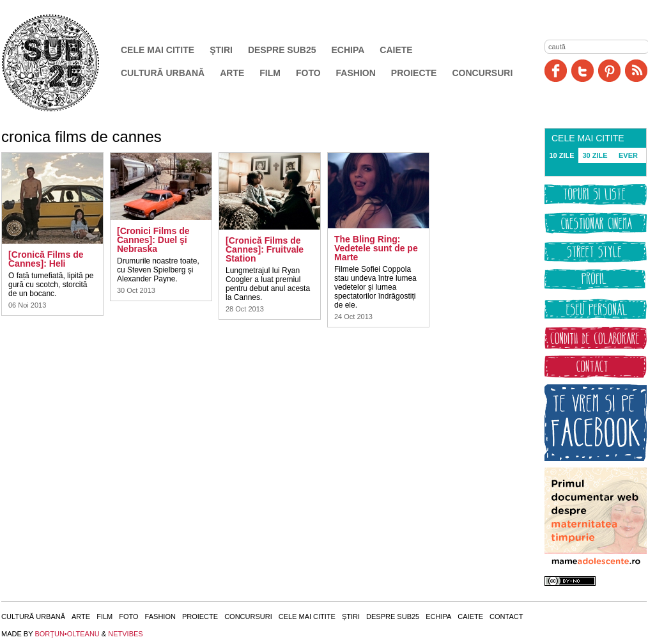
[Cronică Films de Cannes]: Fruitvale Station (265, 249)
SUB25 (65, 63)
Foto (308, 73)
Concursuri (482, 73)
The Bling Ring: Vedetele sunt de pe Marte (376, 248)
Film (270, 73)
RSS (636, 71)
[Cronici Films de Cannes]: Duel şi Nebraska (153, 240)
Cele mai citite (158, 50)
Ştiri (221, 50)
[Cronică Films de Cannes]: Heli (46, 259)
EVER (628, 155)
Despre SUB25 (282, 50)
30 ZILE (595, 155)
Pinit (609, 71)
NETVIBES (125, 634)
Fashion (356, 73)
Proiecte (414, 73)
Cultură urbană (163, 73)
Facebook (556, 71)
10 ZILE (561, 155)
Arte (232, 73)
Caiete (396, 50)
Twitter (582, 71)
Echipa (348, 50)
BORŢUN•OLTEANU (67, 634)
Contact (506, 617)
